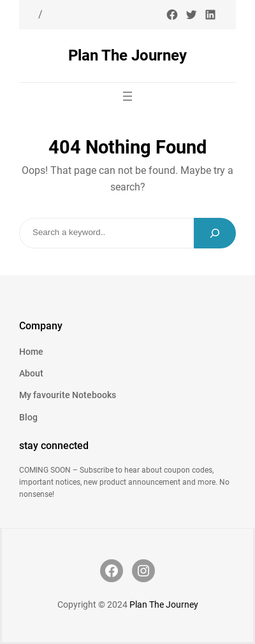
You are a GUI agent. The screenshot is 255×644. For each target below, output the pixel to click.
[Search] (215, 233)
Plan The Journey (127, 55)
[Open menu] (127, 96)
